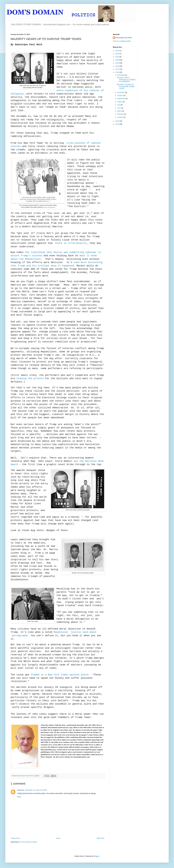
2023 (117, 51)
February (121, 114)
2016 (117, 72)
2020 (117, 60)
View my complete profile (122, 41)
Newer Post (15, 838)
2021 (117, 57)
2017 (117, 69)
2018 (117, 66)
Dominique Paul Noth (124, 38)
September (121, 99)
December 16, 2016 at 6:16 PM (36, 790)
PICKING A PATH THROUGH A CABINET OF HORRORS (126, 80)
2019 (117, 63)
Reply (19, 797)
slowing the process (30, 378)
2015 (117, 121)
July (119, 105)
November (121, 92)
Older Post (100, 838)
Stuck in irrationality (71, 243)
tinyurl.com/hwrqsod (49, 207)
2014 (117, 124)
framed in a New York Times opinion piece (59, 675)
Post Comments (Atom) (29, 842)
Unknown (21, 790)
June (119, 108)
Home (58, 838)
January (120, 117)
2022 (117, 54)
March (120, 111)
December (121, 75)
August (120, 102)
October (120, 96)
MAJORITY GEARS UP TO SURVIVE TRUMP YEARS (126, 87)
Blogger (96, 856)
